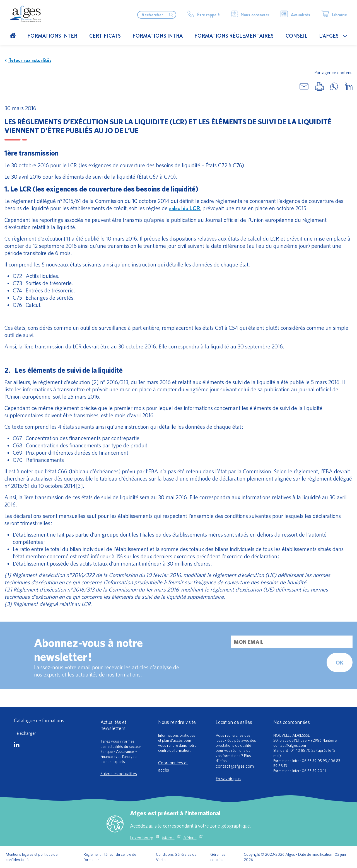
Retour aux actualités (28, 60)
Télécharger (25, 733)
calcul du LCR (184, 208)
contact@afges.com (235, 766)
